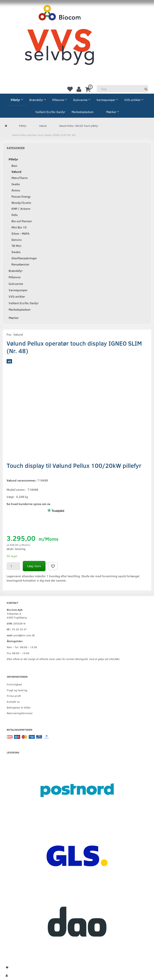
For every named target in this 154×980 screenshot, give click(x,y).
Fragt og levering (17, 690)
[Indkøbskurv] (88, 89)
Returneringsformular (20, 713)
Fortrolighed (14, 684)
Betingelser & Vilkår (19, 707)
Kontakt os (13, 702)
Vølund (18, 334)
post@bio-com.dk (24, 635)
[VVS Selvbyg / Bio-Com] (59, 39)
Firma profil (14, 696)
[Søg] (146, 89)
